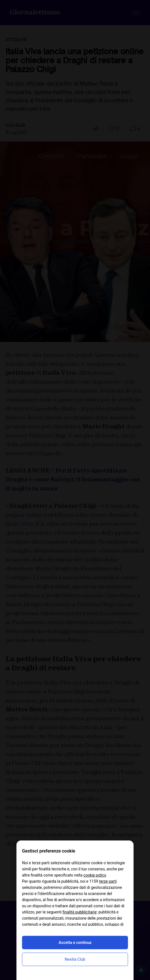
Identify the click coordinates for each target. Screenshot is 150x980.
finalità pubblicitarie (79, 912)
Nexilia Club (75, 959)
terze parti (108, 881)
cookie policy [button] (95, 875)
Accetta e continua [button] (75, 943)
